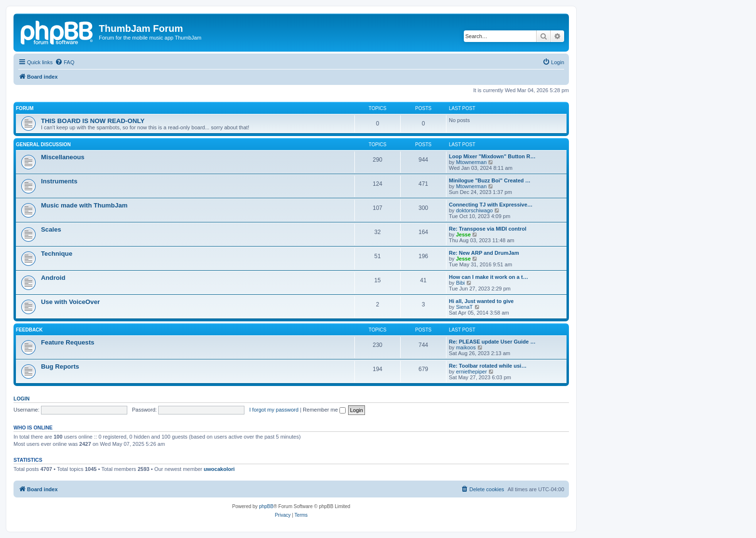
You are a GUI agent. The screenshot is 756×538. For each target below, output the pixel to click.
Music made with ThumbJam (84, 205)
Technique (57, 254)
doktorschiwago (474, 210)
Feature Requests (68, 342)
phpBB (266, 506)
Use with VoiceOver (70, 302)
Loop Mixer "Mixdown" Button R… (492, 156)
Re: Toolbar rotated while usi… (488, 366)
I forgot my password (274, 410)
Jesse (464, 235)
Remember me (324, 410)
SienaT (465, 307)
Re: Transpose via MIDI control (488, 229)
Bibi (460, 283)
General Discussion (43, 145)
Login (21, 399)
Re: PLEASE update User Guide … (492, 342)
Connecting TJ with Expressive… (491, 205)
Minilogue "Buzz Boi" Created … (490, 180)
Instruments (59, 181)
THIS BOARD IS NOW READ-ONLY (93, 121)
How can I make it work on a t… (488, 277)
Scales (51, 229)
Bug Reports (60, 366)
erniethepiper (472, 372)
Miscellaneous (63, 157)
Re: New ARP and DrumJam (484, 253)
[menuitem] (65, 62)
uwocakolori (219, 469)
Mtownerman (472, 162)
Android (53, 278)
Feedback (29, 330)
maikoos (466, 347)
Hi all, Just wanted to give (481, 301)
